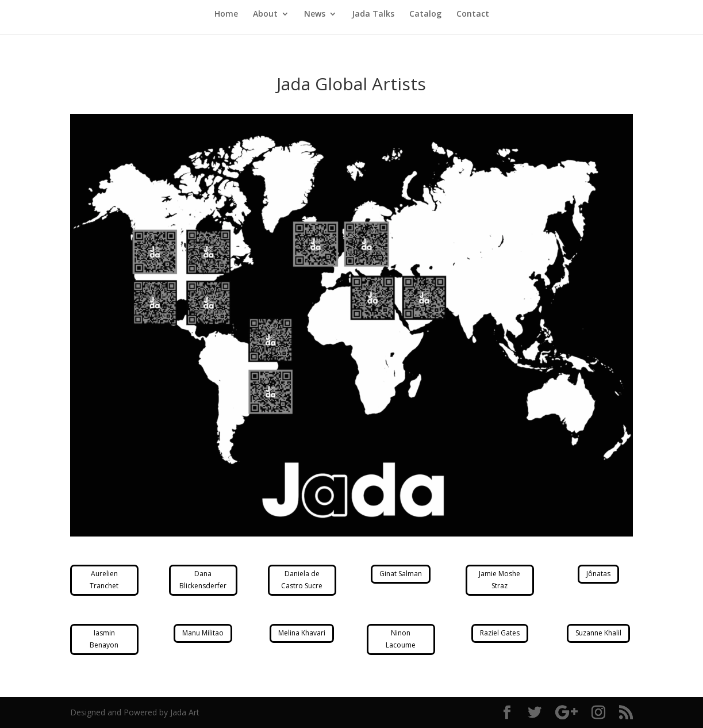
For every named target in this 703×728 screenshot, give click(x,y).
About (265, 14)
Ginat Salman (401, 574)
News (315, 14)
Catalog (425, 14)
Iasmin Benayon (104, 639)
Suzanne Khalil (598, 633)
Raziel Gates (500, 633)
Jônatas (598, 574)
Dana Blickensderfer (203, 579)
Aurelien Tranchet (104, 579)
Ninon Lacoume (401, 639)
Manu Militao (203, 633)
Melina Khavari (302, 633)
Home (226, 14)
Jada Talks (373, 14)
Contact (473, 14)
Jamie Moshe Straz (500, 579)
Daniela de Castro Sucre (302, 579)
